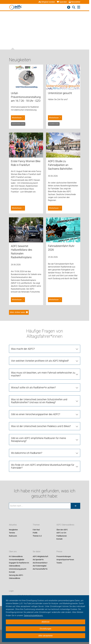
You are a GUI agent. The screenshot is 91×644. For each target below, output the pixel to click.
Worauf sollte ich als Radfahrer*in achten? (33, 387)
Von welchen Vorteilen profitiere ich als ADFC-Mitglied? (40, 361)
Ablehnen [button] (46, 622)
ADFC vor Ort (61, 533)
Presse (59, 552)
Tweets (59, 563)
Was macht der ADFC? (23, 349)
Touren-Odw (54, 124)
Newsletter (75, 2)
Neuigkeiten (13, 530)
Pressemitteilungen (64, 557)
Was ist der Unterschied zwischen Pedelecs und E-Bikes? (41, 426)
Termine (12, 533)
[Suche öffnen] (74, 7)
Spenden (62, 2)
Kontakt (59, 539)
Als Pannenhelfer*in (40, 569)
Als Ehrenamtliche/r (40, 563)
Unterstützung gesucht (18, 569)
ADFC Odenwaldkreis (65, 525)
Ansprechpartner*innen (65, 560)
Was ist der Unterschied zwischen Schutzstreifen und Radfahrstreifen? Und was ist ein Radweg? (39, 401)
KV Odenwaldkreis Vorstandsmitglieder (17, 558)
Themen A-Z (37, 536)
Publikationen (62, 536)
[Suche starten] (75, 506)
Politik (35, 533)
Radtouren (13, 536)
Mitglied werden (47, 2)
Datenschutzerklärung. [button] (33, 615)
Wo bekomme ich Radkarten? (27, 453)
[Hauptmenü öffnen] (79, 7)
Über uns (13, 552)
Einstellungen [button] (45, 629)
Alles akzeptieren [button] (46, 636)
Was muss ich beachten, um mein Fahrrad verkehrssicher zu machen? (43, 374)
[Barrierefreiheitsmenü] (69, 7)
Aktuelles (13, 525)
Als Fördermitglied (40, 566)
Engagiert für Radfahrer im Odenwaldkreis (19, 564)
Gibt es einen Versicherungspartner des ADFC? (36, 414)
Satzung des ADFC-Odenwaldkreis (16, 577)
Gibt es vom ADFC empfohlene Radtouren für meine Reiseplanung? (38, 440)
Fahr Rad (36, 530)
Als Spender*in (38, 560)
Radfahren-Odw (18, 124)
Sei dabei (37, 552)
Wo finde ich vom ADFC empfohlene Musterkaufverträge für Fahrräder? (43, 466)
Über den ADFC (62, 530)
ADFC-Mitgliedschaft (40, 557)
